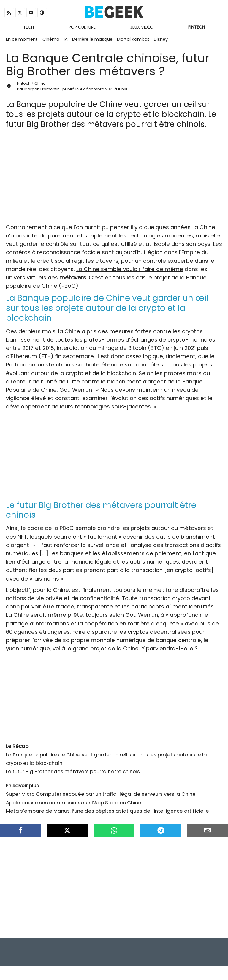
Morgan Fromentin (42, 92)
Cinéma (52, 41)
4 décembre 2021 (97, 92)
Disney (168, 41)
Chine (40, 87)
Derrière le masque (96, 41)
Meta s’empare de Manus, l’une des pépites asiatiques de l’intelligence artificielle (107, 814)
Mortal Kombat (139, 41)
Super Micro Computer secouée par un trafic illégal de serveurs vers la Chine (101, 797)
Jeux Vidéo (142, 28)
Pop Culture (82, 28)
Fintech (197, 28)
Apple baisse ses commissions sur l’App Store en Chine (74, 806)
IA (68, 41)
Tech (28, 28)
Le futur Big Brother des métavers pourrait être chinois (73, 775)
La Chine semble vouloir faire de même (130, 272)
